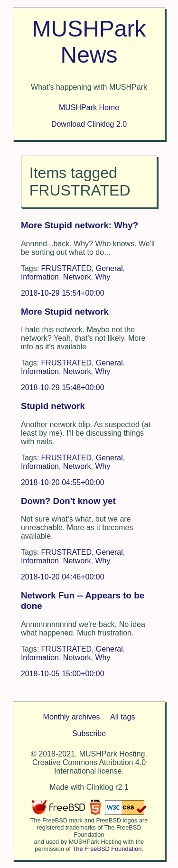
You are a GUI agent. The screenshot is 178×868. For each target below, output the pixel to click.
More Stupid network (65, 312)
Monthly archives (72, 717)
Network (77, 277)
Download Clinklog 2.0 (89, 124)
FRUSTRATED (66, 268)
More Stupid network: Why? (80, 225)
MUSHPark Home (89, 107)
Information (40, 277)
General (109, 268)
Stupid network (53, 406)
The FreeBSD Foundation (107, 849)
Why (103, 277)
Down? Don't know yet (68, 501)
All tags (122, 717)
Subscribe (89, 733)
